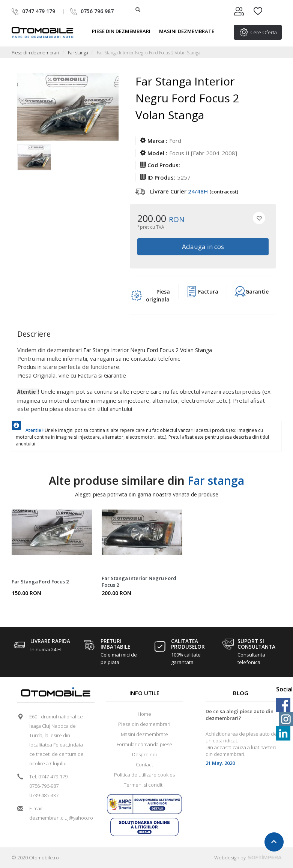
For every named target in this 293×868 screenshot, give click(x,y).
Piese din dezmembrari (124, 31)
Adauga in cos (203, 247)
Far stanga (78, 53)
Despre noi (144, 754)
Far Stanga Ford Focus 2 (40, 582)
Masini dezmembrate (190, 31)
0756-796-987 (44, 786)
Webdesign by (248, 858)
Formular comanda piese (144, 744)
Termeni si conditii (144, 785)
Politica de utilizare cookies (144, 775)
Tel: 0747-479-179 (48, 777)
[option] (34, 159)
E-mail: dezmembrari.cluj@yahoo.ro (59, 813)
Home (144, 714)
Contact (144, 765)
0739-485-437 (44, 795)
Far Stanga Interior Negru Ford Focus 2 (139, 582)
